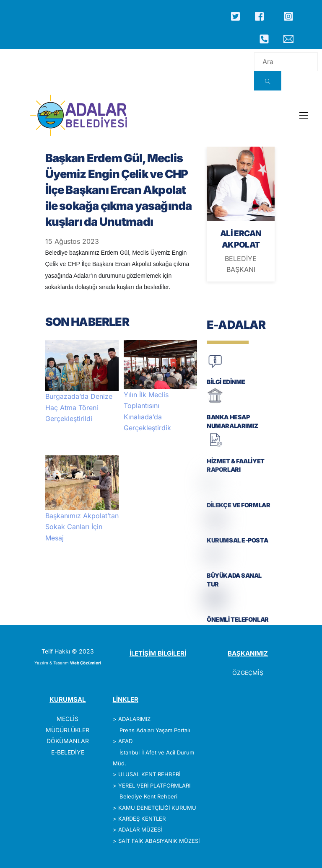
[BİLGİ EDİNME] (215, 367)
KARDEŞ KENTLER (142, 819)
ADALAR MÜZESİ (140, 829)
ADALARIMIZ (134, 719)
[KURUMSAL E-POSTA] (215, 526)
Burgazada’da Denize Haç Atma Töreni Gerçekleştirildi (79, 407)
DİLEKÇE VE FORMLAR (238, 505)
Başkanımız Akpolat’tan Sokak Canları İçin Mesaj (82, 527)
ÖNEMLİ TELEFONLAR (238, 619)
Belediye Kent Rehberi (148, 796)
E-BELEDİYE (68, 752)
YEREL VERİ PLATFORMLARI (154, 785)
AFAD (125, 741)
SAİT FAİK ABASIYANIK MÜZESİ (159, 841)
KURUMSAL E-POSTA (237, 540)
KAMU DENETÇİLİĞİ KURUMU (157, 808)
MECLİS (68, 719)
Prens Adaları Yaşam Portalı (155, 730)
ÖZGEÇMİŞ (248, 673)
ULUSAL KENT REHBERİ (149, 774)
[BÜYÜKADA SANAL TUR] (215, 561)
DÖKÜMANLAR (68, 741)
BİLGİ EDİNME (226, 382)
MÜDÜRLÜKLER (68, 730)
